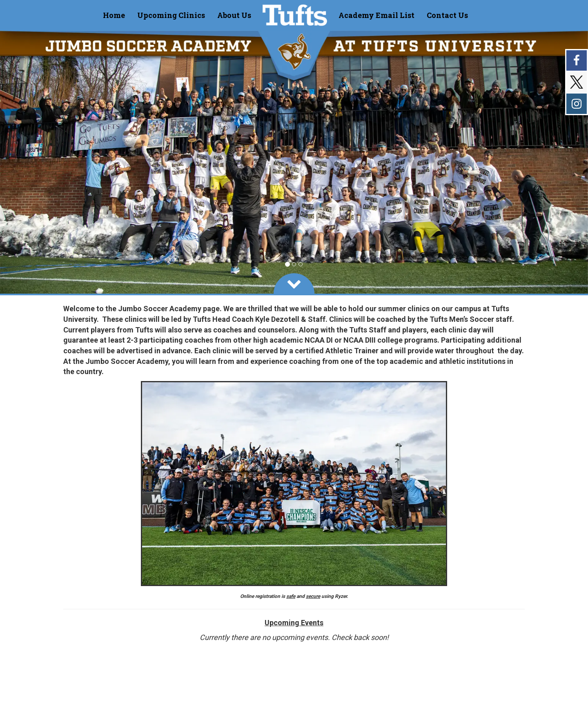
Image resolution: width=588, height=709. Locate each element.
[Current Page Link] (114, 15)
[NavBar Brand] (295, 15)
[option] (294, 162)
